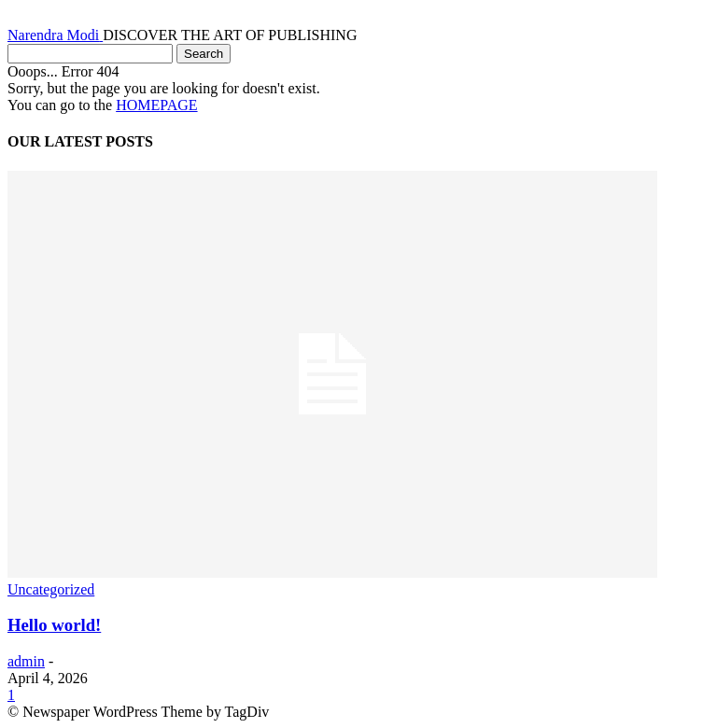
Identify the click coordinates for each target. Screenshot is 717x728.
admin (26, 661)
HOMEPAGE (156, 105)
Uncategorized (51, 589)
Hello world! (54, 625)
